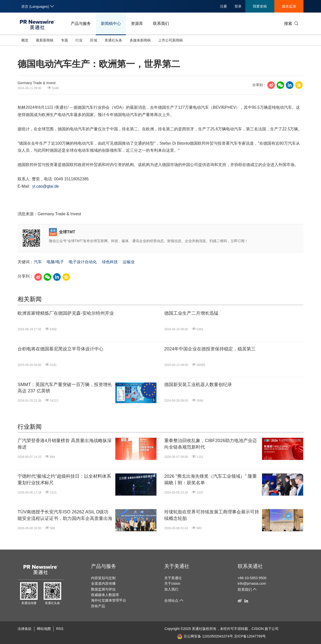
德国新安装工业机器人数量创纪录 (198, 385)
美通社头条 (113, 40)
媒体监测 (289, 6)
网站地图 (44, 629)
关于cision (172, 583)
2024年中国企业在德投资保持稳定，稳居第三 (210, 349)
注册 (223, 6)
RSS (60, 629)
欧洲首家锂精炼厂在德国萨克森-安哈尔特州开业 (66, 313)
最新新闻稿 (45, 40)
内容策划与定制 (103, 578)
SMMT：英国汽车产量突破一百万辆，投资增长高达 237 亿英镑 (65, 388)
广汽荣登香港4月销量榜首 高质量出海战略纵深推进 (65, 444)
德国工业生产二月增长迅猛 (191, 313)
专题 (64, 40)
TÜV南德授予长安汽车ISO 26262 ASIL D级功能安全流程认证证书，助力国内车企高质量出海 (65, 515)
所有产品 (98, 606)
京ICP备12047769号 (250, 636)
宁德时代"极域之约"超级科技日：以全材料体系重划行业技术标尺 (64, 479)
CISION (258, 629)
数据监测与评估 (103, 589)
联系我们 (161, 23)
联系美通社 (250, 566)
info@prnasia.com (252, 583)
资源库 (137, 23)
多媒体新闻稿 (140, 40)
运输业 (129, 262)
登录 (238, 6)
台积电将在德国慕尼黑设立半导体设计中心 (60, 349)
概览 (25, 40)
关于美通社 (177, 566)
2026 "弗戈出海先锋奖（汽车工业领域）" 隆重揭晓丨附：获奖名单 (211, 479)
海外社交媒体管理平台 (109, 600)
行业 (79, 40)
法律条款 (25, 629)
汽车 (38, 262)
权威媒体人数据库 (105, 595)
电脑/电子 (55, 262)
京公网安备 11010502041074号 (205, 636)
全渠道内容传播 (103, 583)
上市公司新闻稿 (171, 40)
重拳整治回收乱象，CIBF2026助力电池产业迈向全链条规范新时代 (211, 444)
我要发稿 (260, 6)
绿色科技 (110, 262)
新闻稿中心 (111, 23)
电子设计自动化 (83, 262)
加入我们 (171, 589)
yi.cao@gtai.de (46, 186)
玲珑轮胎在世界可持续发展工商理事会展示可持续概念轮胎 (212, 515)
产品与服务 (81, 23)
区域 (94, 40)
